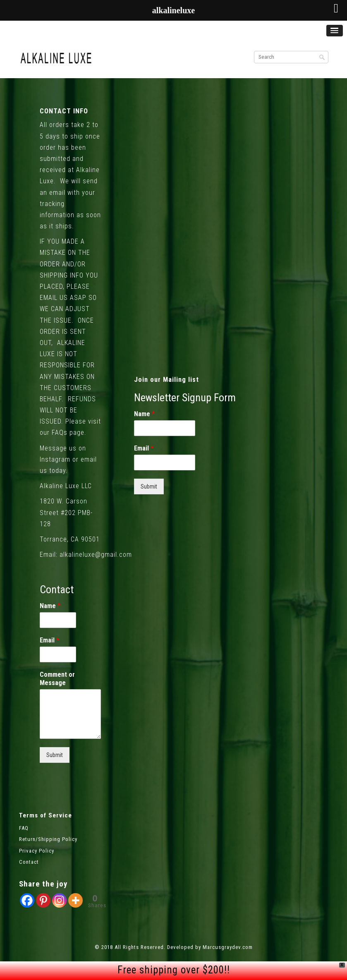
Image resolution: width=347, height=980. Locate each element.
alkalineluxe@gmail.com (96, 555)
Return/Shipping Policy (48, 839)
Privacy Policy (37, 851)
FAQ (24, 828)
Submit (55, 755)
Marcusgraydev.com (228, 947)
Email (49, 640)
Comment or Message (57, 679)
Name (50, 606)
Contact (29, 862)
